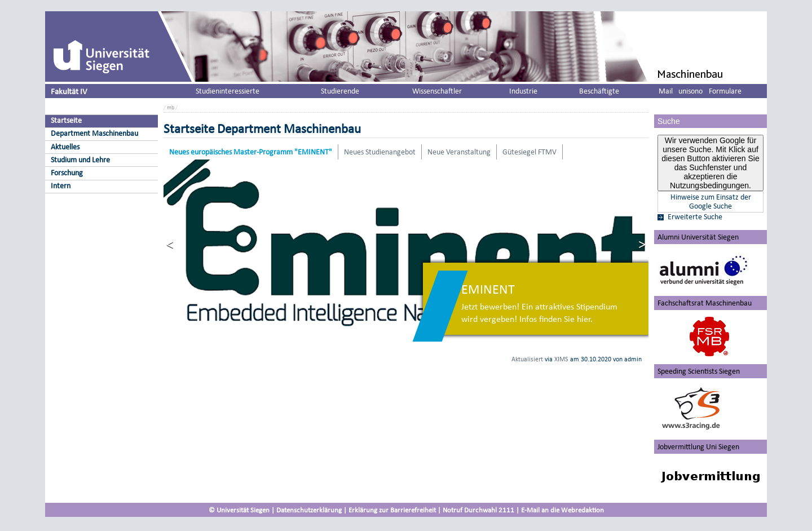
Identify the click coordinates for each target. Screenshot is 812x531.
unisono (690, 91)
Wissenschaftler (437, 91)
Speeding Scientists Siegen (699, 371)
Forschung (67, 173)
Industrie (523, 91)
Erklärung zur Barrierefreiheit (392, 510)
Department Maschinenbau (94, 133)
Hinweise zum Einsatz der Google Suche (711, 202)
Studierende (340, 91)
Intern (61, 186)
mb (171, 107)
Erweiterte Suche (695, 217)
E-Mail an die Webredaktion (562, 510)
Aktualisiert (527, 359)
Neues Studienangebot (380, 152)
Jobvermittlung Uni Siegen (698, 447)
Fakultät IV (69, 91)
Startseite (66, 120)
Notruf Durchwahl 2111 (478, 510)
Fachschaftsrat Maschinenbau (705, 303)
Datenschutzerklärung (309, 510)
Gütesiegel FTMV (529, 152)
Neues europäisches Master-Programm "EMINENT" (251, 152)
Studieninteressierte (228, 91)
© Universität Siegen (239, 510)
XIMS (561, 359)
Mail (666, 91)
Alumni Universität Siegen (698, 237)
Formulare (725, 91)
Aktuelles (65, 147)
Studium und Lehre (80, 160)
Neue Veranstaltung (459, 152)
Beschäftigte (599, 91)
